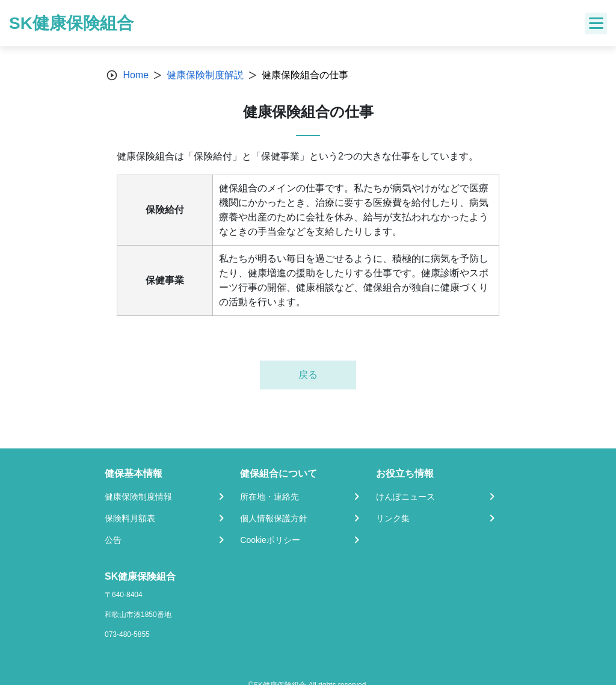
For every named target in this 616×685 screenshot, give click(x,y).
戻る (308, 375)
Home (136, 75)
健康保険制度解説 (205, 75)
